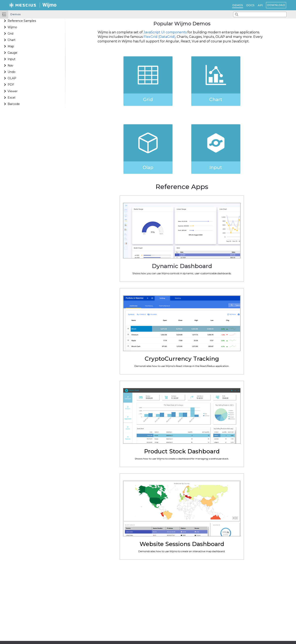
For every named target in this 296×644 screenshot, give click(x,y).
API (260, 5)
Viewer (13, 91)
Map (11, 46)
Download (276, 5)
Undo (12, 72)
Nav (10, 65)
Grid (10, 34)
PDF (11, 85)
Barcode (14, 104)
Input (12, 59)
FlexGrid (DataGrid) (159, 37)
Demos (238, 5)
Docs (250, 5)
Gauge (12, 53)
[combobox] (260, 14)
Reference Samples (22, 21)
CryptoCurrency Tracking (182, 359)
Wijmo (12, 27)
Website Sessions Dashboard (182, 544)
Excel (11, 98)
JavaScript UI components (165, 32)
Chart (12, 40)
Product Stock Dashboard (182, 451)
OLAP (12, 78)
